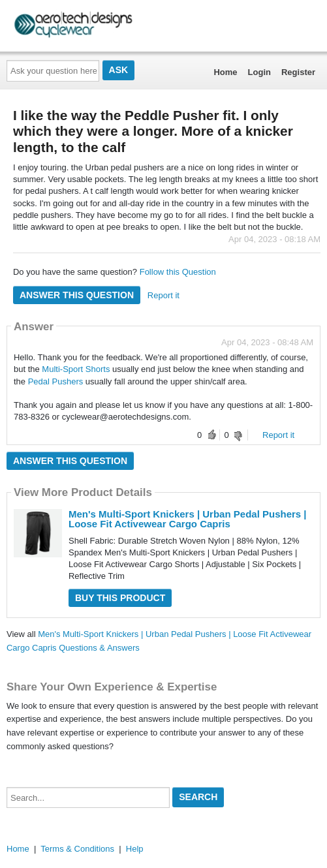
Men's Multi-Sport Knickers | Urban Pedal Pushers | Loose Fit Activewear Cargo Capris (188, 519)
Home (225, 72)
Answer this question (77, 295)
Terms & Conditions (77, 849)
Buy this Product (120, 598)
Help (135, 849)
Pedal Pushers (57, 381)
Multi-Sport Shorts (77, 369)
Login (259, 72)
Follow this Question (178, 272)
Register (298, 72)
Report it (163, 295)
